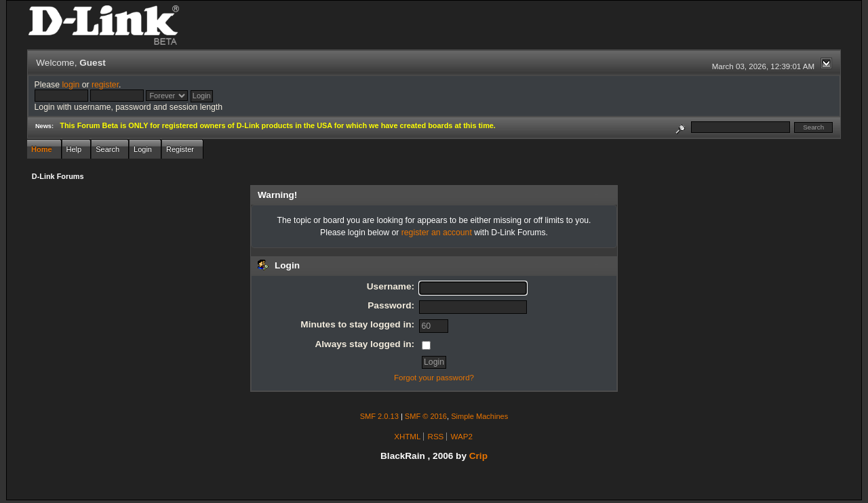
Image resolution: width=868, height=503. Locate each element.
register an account (437, 233)
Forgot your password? (434, 378)
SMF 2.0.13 (379, 416)
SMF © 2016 (426, 416)
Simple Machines (479, 416)
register (105, 85)
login (71, 85)
